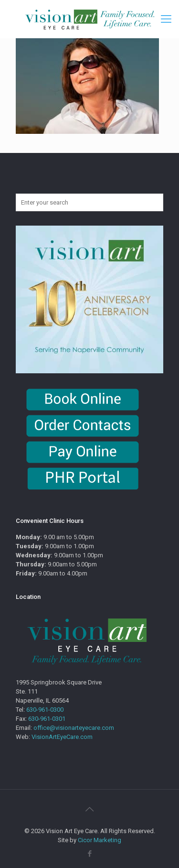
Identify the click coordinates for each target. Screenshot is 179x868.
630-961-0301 (47, 719)
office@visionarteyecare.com (74, 728)
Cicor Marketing (100, 840)
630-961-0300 (45, 710)
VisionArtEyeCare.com (62, 737)
